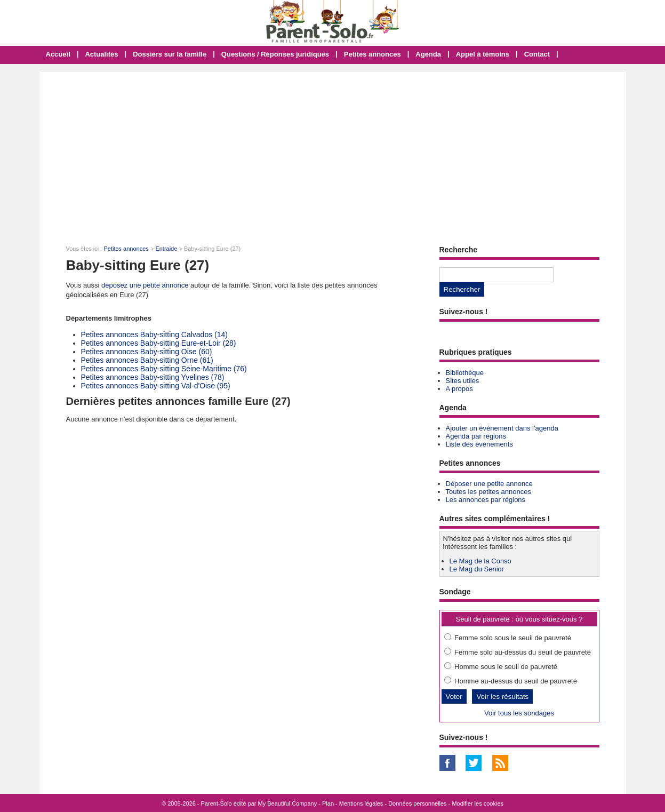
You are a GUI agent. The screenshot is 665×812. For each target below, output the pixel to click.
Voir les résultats (502, 696)
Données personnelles (417, 803)
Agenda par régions (476, 436)
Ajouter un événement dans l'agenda (502, 428)
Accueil (58, 54)
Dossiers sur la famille (170, 54)
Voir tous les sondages (519, 713)
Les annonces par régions (486, 500)
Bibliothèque (465, 373)
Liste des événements (479, 444)
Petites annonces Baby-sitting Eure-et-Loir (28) (159, 343)
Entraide (166, 249)
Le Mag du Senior (477, 569)
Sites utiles (463, 381)
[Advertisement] (333, 152)
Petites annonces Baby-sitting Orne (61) (147, 360)
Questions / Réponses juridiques (275, 54)
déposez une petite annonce (145, 285)
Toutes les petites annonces (488, 492)
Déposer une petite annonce (489, 484)
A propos (459, 389)
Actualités (101, 54)
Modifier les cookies (478, 803)
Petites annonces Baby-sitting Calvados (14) (154, 335)
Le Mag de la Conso (480, 561)
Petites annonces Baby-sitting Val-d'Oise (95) (156, 386)
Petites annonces (372, 54)
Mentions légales (361, 803)
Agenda (428, 54)
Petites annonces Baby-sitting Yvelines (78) (153, 377)
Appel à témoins (483, 54)
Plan (328, 803)
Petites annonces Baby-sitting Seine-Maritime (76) (164, 369)
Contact (537, 54)
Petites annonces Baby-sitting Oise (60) (147, 352)
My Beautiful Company (288, 803)
